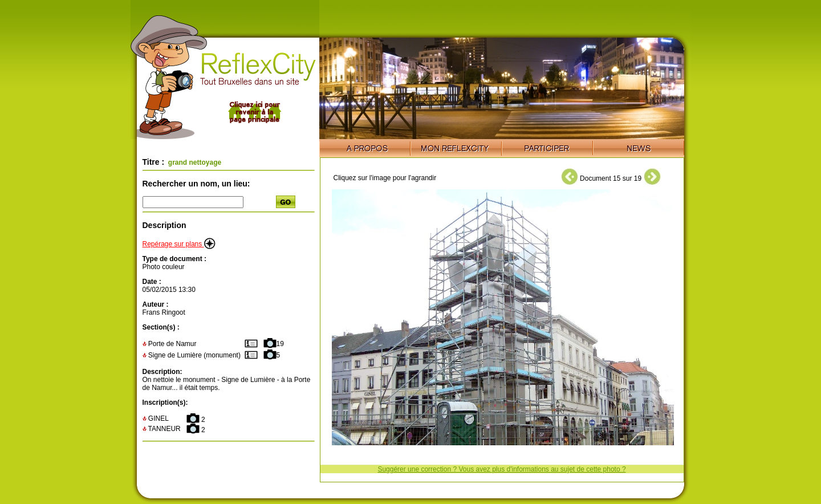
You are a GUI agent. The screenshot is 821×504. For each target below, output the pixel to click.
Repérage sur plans (179, 244)
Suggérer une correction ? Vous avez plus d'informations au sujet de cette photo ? (501, 469)
